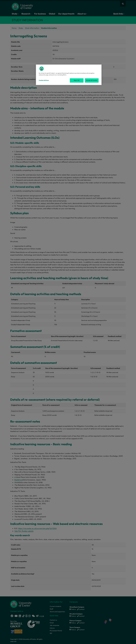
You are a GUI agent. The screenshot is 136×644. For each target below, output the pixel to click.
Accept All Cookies (92, 80)
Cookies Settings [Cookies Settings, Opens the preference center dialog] (44, 80)
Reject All (77, 80)
